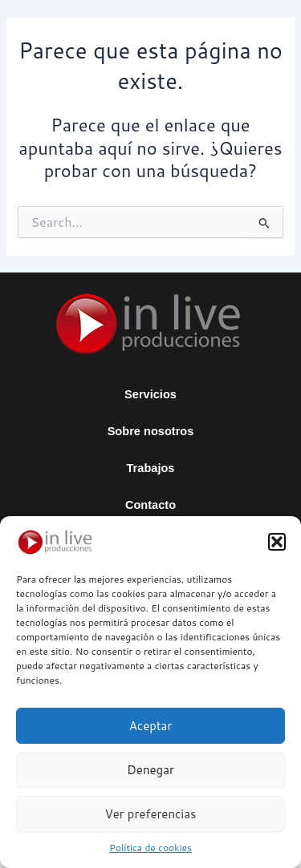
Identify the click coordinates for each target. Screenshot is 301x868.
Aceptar (151, 726)
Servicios (150, 394)
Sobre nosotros (151, 431)
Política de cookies (150, 848)
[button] (277, 542)
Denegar (150, 770)
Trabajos (151, 468)
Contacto (150, 505)
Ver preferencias (151, 814)
